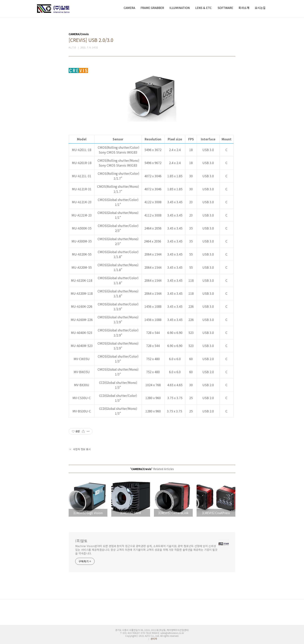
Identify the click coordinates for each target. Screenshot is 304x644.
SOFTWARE (225, 8)
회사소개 (244, 8)
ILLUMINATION (180, 8)
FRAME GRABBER (152, 8)
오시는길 (260, 8)
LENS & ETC (203, 8)
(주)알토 (81, 541)
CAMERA (129, 8)
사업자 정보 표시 (80, 449)
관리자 (154, 639)
